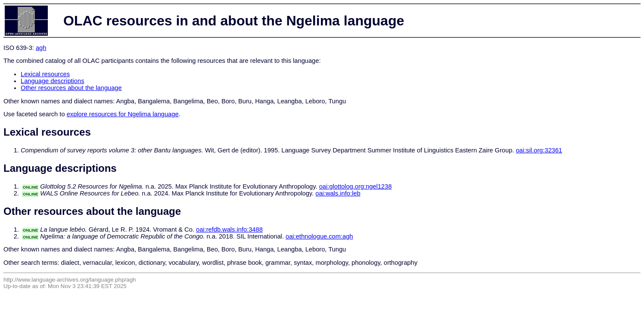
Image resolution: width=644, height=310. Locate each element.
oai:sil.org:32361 (539, 150)
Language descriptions (53, 81)
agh (41, 48)
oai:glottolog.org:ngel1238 (356, 186)
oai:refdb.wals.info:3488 (229, 229)
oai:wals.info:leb (338, 193)
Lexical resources (45, 74)
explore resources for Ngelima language (123, 114)
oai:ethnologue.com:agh (319, 236)
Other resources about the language (71, 88)
